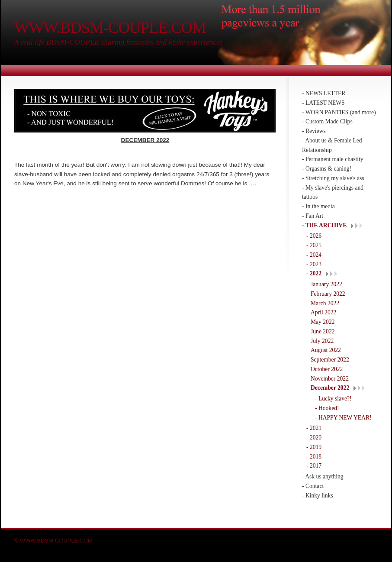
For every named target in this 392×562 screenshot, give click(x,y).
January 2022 (326, 284)
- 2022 (314, 273)
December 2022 (330, 388)
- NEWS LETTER (324, 93)
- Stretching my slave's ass (333, 178)
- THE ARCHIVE (324, 225)
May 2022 (323, 322)
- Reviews (314, 131)
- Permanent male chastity (333, 159)
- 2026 (314, 236)
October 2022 (327, 369)
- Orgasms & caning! (327, 169)
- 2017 (314, 466)
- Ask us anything (323, 476)
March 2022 (325, 303)
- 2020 (314, 438)
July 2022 (322, 341)
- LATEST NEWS (323, 103)
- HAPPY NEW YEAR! (343, 418)
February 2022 (328, 294)
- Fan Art (313, 216)
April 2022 (323, 312)
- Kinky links (318, 496)
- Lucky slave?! (333, 399)
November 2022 (330, 379)
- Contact (313, 486)
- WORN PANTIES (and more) (339, 112)
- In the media (318, 206)
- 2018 (314, 457)
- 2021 (314, 428)
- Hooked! (327, 408)
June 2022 (323, 331)
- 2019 (314, 447)
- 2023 (314, 264)
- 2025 (314, 245)
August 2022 (326, 350)
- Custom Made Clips (327, 121)
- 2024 (314, 255)
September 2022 (330, 360)
